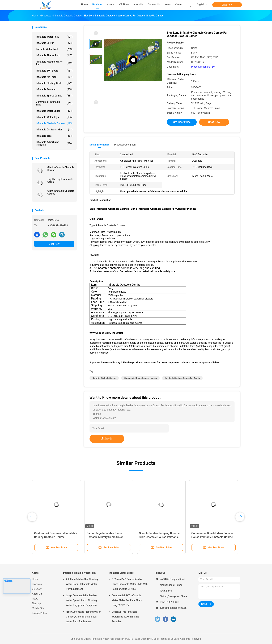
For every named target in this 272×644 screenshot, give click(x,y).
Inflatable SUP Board (54, 71)
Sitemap (36, 603)
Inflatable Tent (54, 136)
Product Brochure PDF (203, 67)
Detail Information (99, 145)
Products (37, 584)
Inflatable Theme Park (54, 55)
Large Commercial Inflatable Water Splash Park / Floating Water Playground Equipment (82, 600)
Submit (107, 439)
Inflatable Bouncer (54, 89)
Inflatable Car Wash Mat (54, 130)
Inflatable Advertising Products (54, 143)
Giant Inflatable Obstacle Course (61, 169)
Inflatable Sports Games (54, 96)
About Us (37, 594)
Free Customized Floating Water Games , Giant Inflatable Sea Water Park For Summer (83, 617)
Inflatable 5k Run (54, 43)
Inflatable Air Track (54, 77)
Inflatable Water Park (54, 37)
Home (35, 579)
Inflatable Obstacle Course (54, 123)
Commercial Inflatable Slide (54, 103)
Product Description (125, 145)
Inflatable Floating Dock (54, 83)
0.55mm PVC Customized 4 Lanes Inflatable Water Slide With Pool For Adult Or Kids (130, 584)
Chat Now (227, 5)
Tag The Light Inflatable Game (60, 180)
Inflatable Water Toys (54, 117)
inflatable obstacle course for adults (182, 378)
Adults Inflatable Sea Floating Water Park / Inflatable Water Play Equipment (82, 584)
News (35, 599)
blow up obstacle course (104, 378)
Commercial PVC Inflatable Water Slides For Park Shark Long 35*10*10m (127, 600)
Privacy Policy (39, 613)
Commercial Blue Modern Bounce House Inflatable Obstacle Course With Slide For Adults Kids (212, 537)
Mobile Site (38, 608)
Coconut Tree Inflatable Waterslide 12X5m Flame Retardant (125, 617)
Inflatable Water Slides (54, 111)
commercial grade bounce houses (140, 378)
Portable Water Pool (54, 49)
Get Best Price (182, 122)
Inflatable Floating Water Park (54, 63)
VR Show (37, 589)
